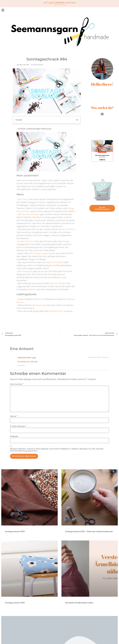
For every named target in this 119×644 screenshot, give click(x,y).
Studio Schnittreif (26, 241)
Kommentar (17, 384)
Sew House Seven (31, 214)
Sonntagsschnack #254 (15, 532)
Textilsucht (27, 271)
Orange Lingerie (41, 253)
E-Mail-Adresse (18, 426)
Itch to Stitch (68, 229)
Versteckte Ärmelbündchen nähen (79, 603)
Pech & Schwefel (55, 262)
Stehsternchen (56, 311)
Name (14, 416)
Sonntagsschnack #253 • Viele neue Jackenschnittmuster (89, 532)
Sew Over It (23, 199)
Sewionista (41, 305)
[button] (77, 120)
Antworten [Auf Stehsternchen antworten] (21, 365)
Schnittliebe (60, 283)
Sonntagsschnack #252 (15, 603)
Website (14, 436)
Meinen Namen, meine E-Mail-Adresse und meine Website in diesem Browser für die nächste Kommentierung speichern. (57, 450)
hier (64, 186)
